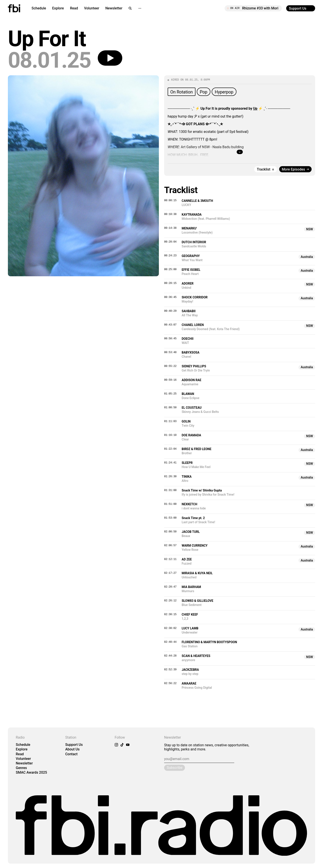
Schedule (39, 8)
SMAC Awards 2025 (31, 772)
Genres (21, 768)
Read (74, 8)
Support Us (74, 745)
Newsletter (114, 8)
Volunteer (92, 8)
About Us (73, 749)
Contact (71, 754)
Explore (58, 8)
